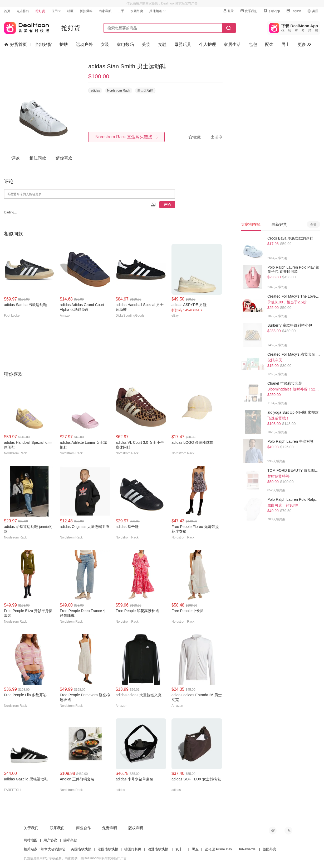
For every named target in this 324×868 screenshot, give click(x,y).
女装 (105, 44)
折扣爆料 (86, 11)
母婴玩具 (183, 44)
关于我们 (31, 828)
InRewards (247, 849)
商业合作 (84, 828)
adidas (95, 90)
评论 (167, 205)
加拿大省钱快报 (53, 849)
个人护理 (208, 44)
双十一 (181, 849)
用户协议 (50, 840)
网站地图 (31, 840)
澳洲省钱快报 (158, 849)
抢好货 (40, 11)
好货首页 (16, 45)
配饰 (269, 44)
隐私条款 (70, 840)
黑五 (195, 849)
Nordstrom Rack (119, 90)
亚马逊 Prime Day (218, 849)
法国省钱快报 (108, 849)
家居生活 (232, 44)
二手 (121, 11)
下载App (271, 11)
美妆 (146, 44)
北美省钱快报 (27, 27)
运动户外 (84, 44)
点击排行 (23, 11)
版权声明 (136, 828)
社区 (70, 11)
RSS (288, 831)
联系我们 (249, 11)
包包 (253, 44)
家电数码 (125, 44)
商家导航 (105, 11)
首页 (7, 11)
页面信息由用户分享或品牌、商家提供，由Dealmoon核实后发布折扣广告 (75, 858)
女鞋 (162, 44)
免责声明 (110, 828)
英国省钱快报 (81, 849)
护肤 (64, 44)
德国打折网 (133, 849)
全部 (313, 225)
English (294, 11)
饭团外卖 (137, 11)
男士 (286, 44)
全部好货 (43, 44)
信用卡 (56, 11)
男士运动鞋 (145, 90)
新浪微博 (273, 831)
